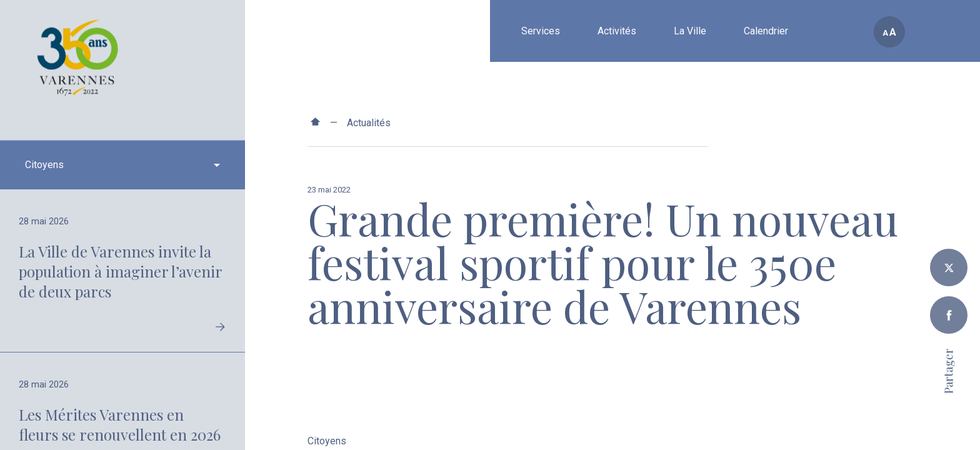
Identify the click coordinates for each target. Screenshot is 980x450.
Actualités (369, 123)
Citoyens (327, 442)
